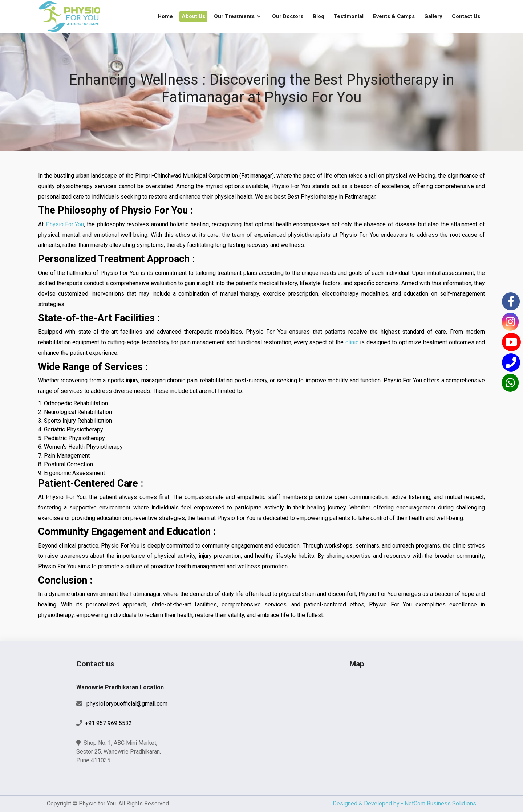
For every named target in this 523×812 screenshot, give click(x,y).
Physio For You (65, 224)
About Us (193, 16)
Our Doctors (288, 16)
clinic (352, 342)
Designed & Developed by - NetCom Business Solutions (404, 803)
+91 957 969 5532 (108, 723)
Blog (319, 16)
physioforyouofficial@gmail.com (127, 704)
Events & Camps (394, 16)
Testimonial (349, 16)
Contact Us (466, 16)
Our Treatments (234, 16)
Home (165, 16)
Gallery (433, 16)
